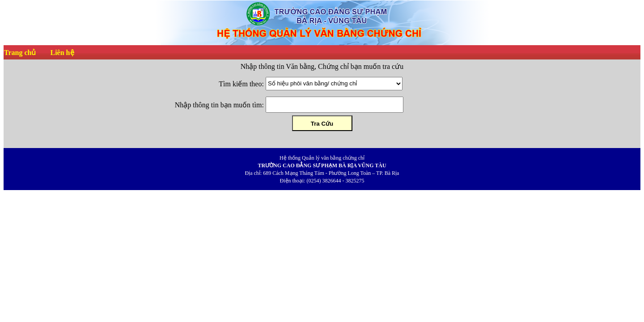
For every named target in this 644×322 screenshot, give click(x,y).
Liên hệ (62, 53)
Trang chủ (20, 53)
